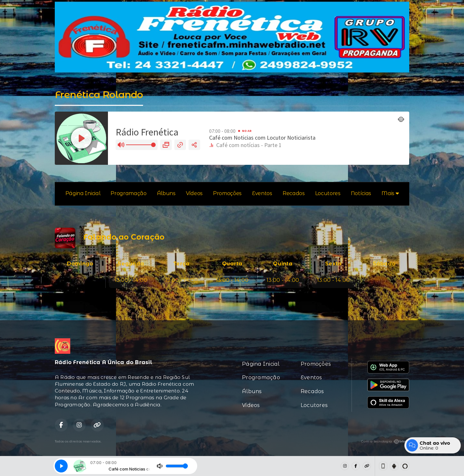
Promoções (227, 193)
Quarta (232, 264)
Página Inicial (83, 193)
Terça (181, 264)
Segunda (131, 264)
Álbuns (166, 193)
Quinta (283, 264)
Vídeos (194, 193)
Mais (390, 193)
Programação (128, 193)
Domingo (80, 264)
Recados (294, 193)
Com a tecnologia (385, 441)
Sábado (384, 264)
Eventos (262, 193)
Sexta (333, 264)
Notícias (361, 193)
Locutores (328, 193)
